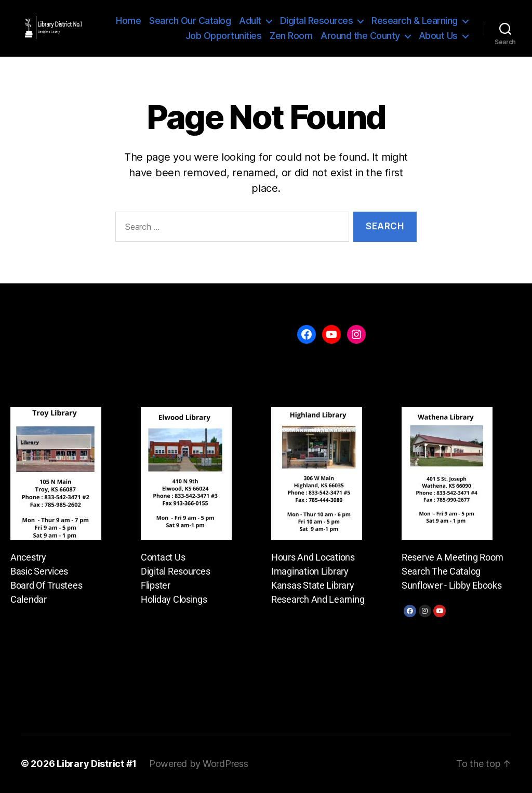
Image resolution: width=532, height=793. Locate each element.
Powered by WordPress (199, 764)
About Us (438, 36)
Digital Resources (317, 21)
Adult (250, 21)
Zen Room (291, 36)
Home (128, 21)
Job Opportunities (224, 36)
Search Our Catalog (190, 21)
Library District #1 (97, 764)
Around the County (360, 36)
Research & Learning (415, 21)
